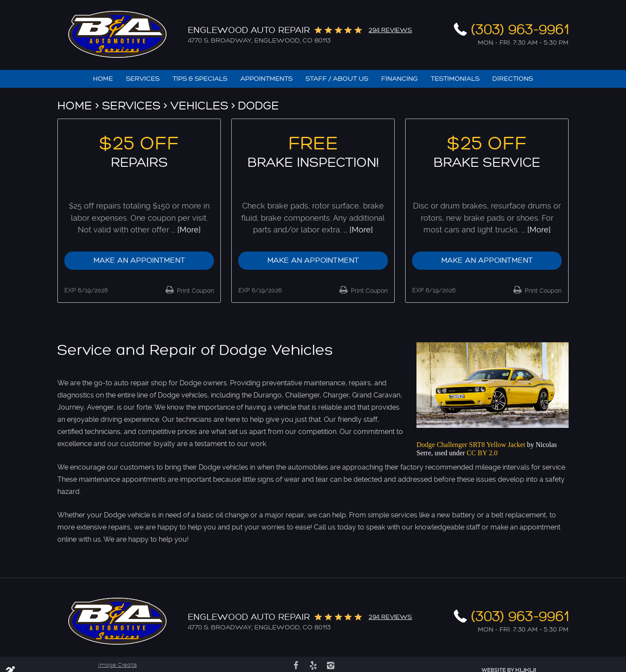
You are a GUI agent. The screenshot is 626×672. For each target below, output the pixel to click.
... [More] (185, 230)
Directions (513, 79)
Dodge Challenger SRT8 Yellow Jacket (471, 445)
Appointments (266, 79)
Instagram (330, 665)
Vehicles (199, 106)
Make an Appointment (139, 260)
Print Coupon (195, 291)
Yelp (313, 665)
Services (143, 79)
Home (103, 79)
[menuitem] (103, 79)
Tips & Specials (200, 79)
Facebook (296, 665)
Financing (400, 79)
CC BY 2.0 (482, 453)
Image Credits (118, 665)
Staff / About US (337, 79)
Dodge (259, 106)
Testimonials (455, 79)
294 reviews (390, 30)
